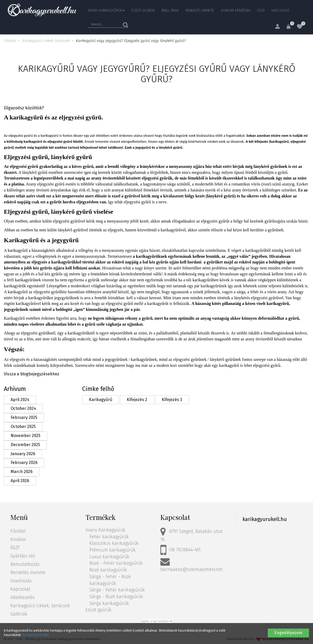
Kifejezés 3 (172, 400)
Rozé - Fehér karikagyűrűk (116, 563)
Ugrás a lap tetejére (156, 621)
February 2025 (24, 417)
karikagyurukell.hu (265, 519)
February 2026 (24, 463)
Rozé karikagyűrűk (108, 570)
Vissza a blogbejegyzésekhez (32, 374)
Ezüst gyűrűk (143, 10)
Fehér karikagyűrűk (109, 537)
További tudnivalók (36, 635)
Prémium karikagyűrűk (113, 550)
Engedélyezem (288, 633)
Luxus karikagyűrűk (109, 557)
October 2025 (23, 427)
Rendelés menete (200, 10)
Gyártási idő (23, 556)
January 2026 (23, 454)
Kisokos (18, 539)
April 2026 (20, 481)
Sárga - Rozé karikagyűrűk (116, 597)
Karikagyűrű (101, 400)
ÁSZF (261, 10)
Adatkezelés (22, 597)
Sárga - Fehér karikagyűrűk (117, 590)
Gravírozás (21, 581)
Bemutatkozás (25, 564)
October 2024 (23, 408)
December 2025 (25, 445)
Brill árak (170, 10)
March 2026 (22, 472)
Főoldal (10, 41)
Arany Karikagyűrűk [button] (106, 10)
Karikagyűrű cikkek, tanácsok (46, 41)
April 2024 (20, 400)
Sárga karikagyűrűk (109, 603)
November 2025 (26, 436)
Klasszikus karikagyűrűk (114, 543)
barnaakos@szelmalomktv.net (191, 565)
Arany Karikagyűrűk (105, 530)
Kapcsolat (280, 10)
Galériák (19, 614)
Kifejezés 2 (137, 400)
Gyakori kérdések (236, 10)
